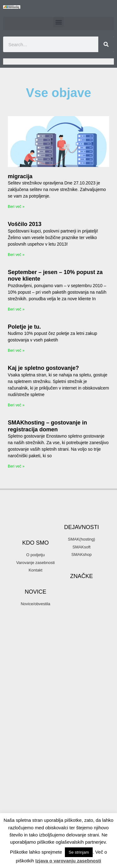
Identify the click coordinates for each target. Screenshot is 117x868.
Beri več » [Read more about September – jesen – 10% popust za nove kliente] (16, 309)
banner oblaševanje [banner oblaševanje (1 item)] (76, 603)
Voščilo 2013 (25, 224)
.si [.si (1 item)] (76, 566)
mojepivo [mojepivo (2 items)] (72, 705)
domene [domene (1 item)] (74, 610)
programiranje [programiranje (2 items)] (78, 757)
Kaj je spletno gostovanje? (43, 368)
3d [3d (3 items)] (90, 565)
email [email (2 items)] (68, 632)
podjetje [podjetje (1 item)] (67, 743)
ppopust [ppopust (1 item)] (67, 750)
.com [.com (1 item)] (65, 566)
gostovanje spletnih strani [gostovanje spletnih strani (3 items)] (79, 663)
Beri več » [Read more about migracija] (16, 207)
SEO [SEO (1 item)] (96, 767)
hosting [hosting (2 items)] (70, 690)
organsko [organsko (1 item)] (95, 720)
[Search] (106, 44)
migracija (20, 176)
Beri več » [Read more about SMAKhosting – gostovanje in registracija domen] (16, 466)
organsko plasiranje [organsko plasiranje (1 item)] (76, 728)
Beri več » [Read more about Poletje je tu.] (16, 351)
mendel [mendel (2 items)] (91, 697)
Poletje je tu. (24, 327)
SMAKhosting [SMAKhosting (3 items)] (81, 797)
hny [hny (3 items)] (90, 681)
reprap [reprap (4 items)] (74, 766)
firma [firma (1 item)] (85, 633)
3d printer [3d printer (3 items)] (76, 574)
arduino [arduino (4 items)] (83, 593)
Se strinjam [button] (79, 852)
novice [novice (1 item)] (94, 705)
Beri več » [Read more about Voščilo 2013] (16, 255)
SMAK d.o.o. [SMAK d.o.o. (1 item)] (71, 789)
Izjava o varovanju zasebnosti (68, 861)
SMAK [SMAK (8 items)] (78, 778)
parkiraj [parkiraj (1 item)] (72, 735)
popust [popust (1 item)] (84, 743)
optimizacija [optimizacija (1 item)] (70, 713)
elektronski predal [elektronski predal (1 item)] (81, 625)
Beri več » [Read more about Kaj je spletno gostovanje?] (16, 405)
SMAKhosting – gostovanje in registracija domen (47, 426)
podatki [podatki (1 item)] (89, 735)
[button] (58, 22)
